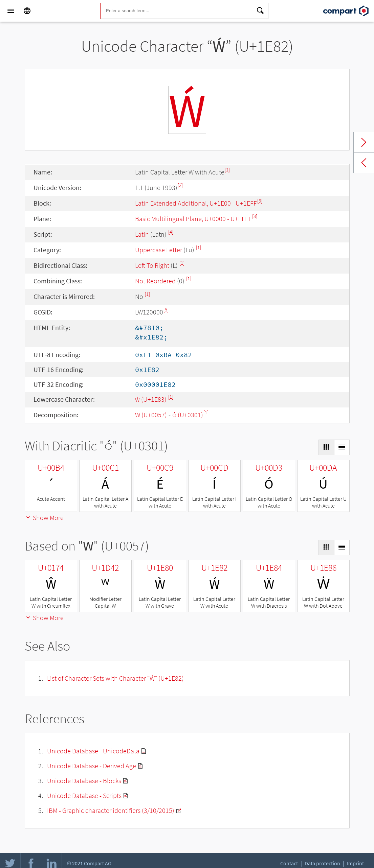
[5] (166, 310)
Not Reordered (155, 281)
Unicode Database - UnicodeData (93, 751)
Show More (44, 518)
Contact (289, 863)
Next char (364, 142)
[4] (171, 232)
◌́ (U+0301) (188, 415)
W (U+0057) (151, 415)
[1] (227, 170)
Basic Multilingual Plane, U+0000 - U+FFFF (193, 219)
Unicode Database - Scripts (84, 795)
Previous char (364, 163)
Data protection (322, 863)
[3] (260, 201)
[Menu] (11, 11)
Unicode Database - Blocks (84, 781)
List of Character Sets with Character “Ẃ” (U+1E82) (115, 678)
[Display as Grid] (326, 447)
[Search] (260, 11)
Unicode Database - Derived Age (92, 766)
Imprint (355, 863)
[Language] (27, 11)
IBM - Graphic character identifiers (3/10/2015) (111, 810)
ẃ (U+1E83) (151, 399)
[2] (180, 185)
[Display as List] (342, 447)
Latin (142, 234)
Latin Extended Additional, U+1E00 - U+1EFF (196, 203)
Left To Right (152, 265)
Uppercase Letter (159, 250)
